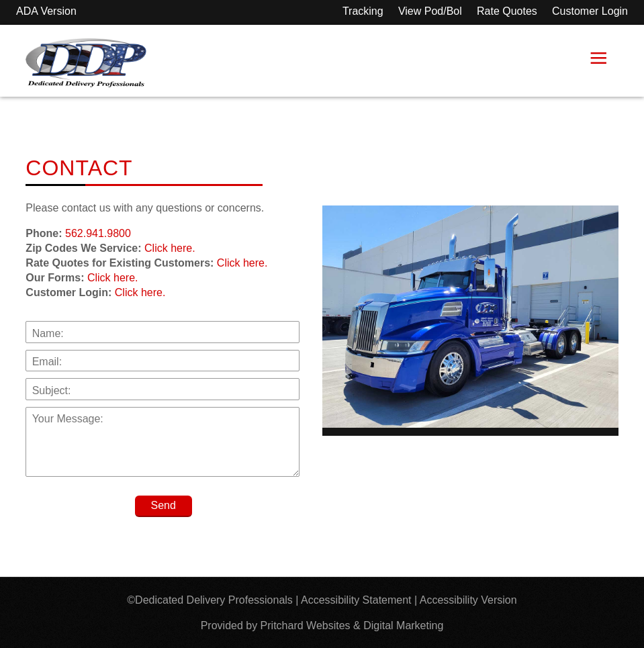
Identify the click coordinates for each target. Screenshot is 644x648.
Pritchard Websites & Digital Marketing (352, 626)
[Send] (164, 506)
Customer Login (590, 11)
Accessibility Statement (356, 600)
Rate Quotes (507, 11)
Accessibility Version (468, 600)
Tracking (363, 11)
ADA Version (46, 11)
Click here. (170, 248)
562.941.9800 (98, 233)
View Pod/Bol (430, 11)
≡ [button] (598, 61)
